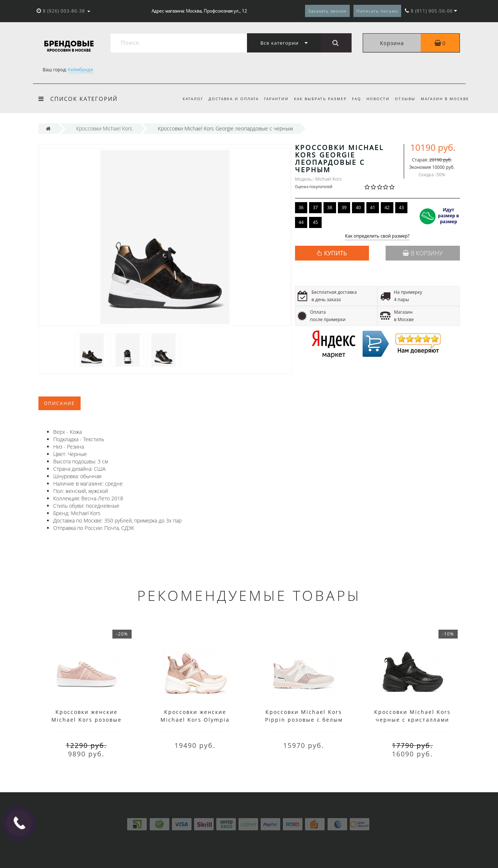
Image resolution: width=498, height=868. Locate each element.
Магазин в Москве (445, 99)
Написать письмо (377, 11)
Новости (376, 99)
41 (373, 207)
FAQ (353, 99)
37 (315, 207)
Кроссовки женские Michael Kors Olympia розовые (195, 720)
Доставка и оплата (227, 99)
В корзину (423, 253)
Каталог (185, 99)
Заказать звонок (327, 11)
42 (387, 207)
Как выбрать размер (316, 99)
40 (358, 207)
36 (301, 207)
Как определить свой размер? (377, 236)
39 (344, 207)
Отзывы (404, 99)
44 (301, 222)
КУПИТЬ (335, 253)
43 (402, 207)
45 (315, 222)
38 (330, 207)
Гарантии (270, 99)
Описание (60, 403)
